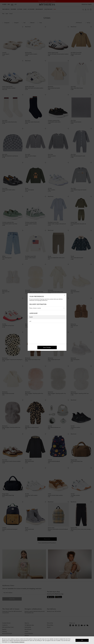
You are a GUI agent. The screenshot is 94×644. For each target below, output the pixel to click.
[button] (65, 295)
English (31, 317)
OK (82, 640)
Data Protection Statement (18, 642)
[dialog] (47, 640)
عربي (30, 321)
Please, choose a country (47, 308)
